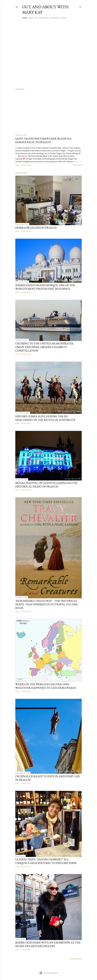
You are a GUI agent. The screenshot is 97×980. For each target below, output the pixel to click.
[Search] (80, 6)
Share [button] (17, 165)
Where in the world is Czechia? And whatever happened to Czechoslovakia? (46, 686)
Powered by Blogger (48, 973)
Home (25, 18)
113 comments (26, 354)
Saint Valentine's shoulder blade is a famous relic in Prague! (43, 140)
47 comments (26, 950)
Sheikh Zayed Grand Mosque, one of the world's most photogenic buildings (45, 287)
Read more (77, 165)
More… (64, 18)
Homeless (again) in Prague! (36, 228)
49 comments (26, 691)
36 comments (26, 490)
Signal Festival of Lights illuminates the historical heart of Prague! (46, 485)
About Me (33, 18)
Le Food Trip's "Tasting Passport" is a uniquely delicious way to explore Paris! (46, 861)
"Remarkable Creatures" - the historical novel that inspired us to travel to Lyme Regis (47, 604)
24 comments (26, 783)
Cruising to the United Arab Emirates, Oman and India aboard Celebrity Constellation (45, 347)
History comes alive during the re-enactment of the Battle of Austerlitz (45, 418)
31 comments (26, 611)
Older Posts (76, 959)
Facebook (44, 18)
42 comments (26, 423)
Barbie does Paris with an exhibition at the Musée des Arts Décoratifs (48, 944)
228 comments (26, 165)
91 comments (26, 866)
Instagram (55, 18)
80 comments (26, 292)
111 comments (26, 231)
